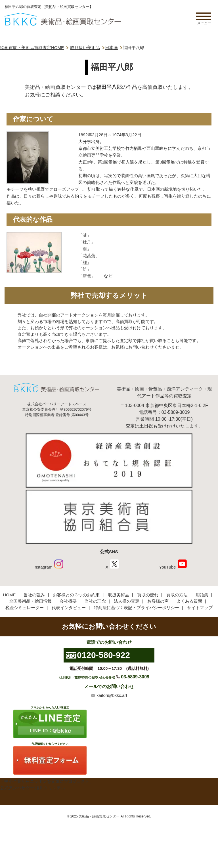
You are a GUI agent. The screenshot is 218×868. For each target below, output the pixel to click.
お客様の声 (158, 601)
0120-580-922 (103, 655)
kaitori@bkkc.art (112, 695)
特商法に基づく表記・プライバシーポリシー (137, 608)
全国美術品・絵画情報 (30, 601)
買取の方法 (177, 595)
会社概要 (68, 601)
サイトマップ (200, 608)
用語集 (202, 595)
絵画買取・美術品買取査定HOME (32, 48)
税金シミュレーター (25, 608)
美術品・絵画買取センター (99, 816)
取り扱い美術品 (85, 48)
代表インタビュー (69, 608)
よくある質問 (189, 601)
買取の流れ (148, 595)
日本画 (111, 48)
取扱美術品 (119, 595)
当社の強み (34, 595)
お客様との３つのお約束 (76, 595)
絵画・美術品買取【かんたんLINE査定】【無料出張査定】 (63, 19)
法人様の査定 (127, 601)
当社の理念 (95, 601)
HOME (9, 595)
